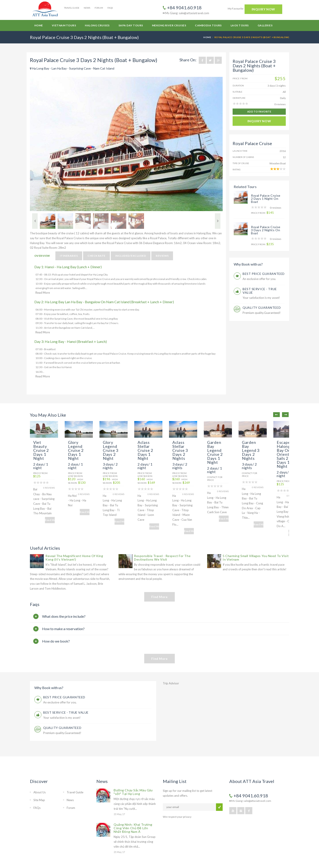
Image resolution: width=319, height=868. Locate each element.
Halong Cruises (97, 25)
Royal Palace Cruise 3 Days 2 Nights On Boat (266, 230)
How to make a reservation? (63, 605)
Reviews (162, 256)
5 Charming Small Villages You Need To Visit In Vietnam (256, 534)
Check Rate (96, 256)
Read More (43, 293)
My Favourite (236, 9)
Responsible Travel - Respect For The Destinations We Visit (162, 534)
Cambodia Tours (208, 25)
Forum (99, 8)
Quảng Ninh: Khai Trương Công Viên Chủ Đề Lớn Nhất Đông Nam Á (133, 804)
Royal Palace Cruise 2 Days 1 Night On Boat (266, 199)
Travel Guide (72, 8)
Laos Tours (240, 25)
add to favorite (259, 112)
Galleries (265, 25)
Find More (159, 573)
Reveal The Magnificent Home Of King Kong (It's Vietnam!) (74, 534)
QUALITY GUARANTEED (262, 308)
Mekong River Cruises (169, 25)
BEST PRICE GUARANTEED (264, 274)
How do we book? (56, 617)
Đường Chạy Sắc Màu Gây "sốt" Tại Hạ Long (133, 768)
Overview (42, 256)
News (87, 8)
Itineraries (69, 256)
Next (218, 221)
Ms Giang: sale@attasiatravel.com (186, 13)
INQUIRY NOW (263, 9)
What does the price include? (64, 593)
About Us (40, 769)
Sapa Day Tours (131, 25)
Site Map (39, 776)
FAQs (110, 8)
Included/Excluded (131, 256)
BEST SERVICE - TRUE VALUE (260, 291)
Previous (35, 221)
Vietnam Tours (64, 25)
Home (39, 25)
